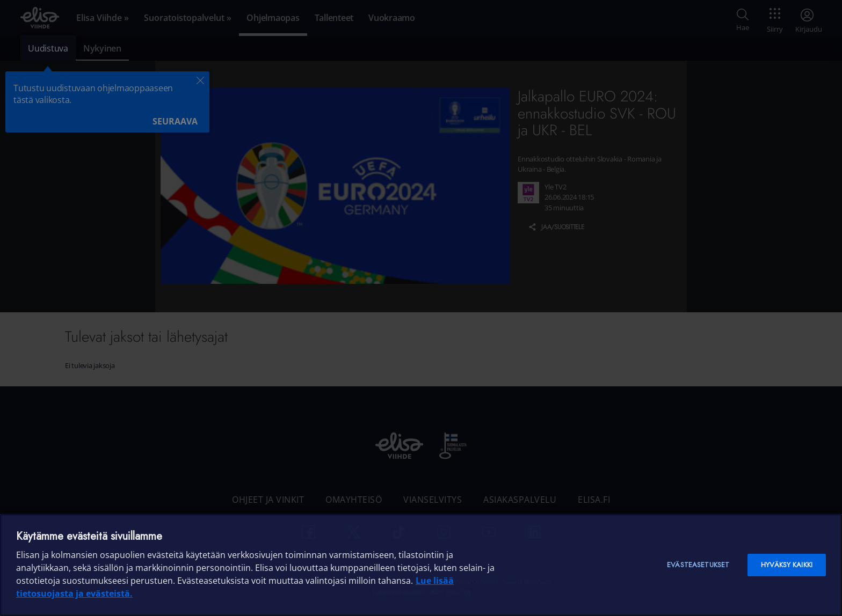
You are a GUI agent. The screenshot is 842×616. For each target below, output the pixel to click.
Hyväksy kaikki (787, 565)
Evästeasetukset (698, 565)
